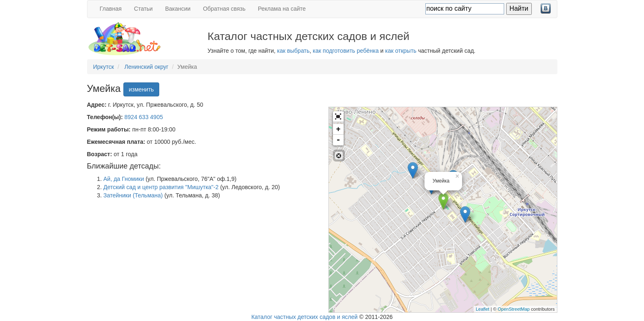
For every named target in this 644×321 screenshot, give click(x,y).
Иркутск (104, 67)
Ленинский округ (147, 67)
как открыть (401, 51)
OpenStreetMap (514, 309)
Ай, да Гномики (124, 179)
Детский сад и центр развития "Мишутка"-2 (161, 187)
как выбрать (294, 51)
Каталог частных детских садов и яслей (304, 317)
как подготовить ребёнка (346, 51)
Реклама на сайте (282, 9)
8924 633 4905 (144, 117)
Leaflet (482, 309)
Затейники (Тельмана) (133, 195)
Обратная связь (224, 9)
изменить (141, 89)
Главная (111, 9)
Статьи (143, 9)
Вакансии (178, 9)
